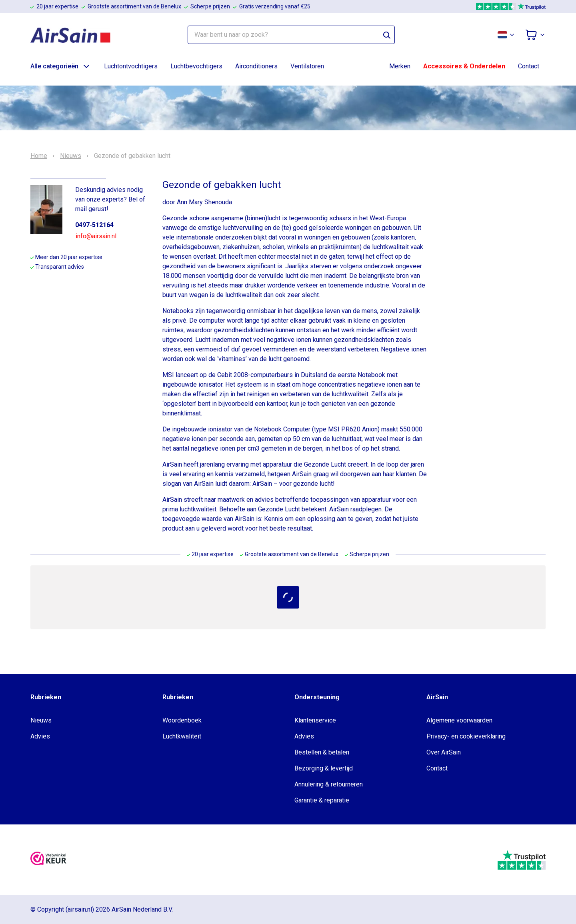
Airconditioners (256, 66)
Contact (529, 66)
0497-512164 (94, 225)
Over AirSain (444, 752)
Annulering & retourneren (329, 784)
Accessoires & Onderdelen (464, 66)
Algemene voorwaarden (459, 720)
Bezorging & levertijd (324, 768)
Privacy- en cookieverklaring (466, 736)
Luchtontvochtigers (131, 66)
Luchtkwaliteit (182, 736)
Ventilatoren (307, 66)
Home (39, 156)
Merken (400, 66)
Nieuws (71, 156)
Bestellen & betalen (322, 752)
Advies (40, 736)
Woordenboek (182, 720)
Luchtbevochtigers (196, 66)
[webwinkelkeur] (48, 860)
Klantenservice (315, 720)
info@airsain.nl (96, 236)
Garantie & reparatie (322, 800)
